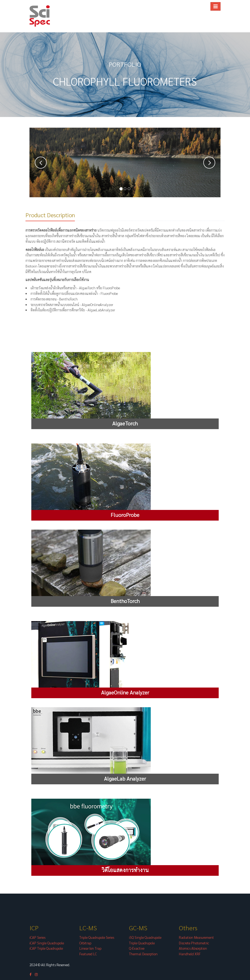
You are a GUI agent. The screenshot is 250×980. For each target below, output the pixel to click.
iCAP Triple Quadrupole (46, 948)
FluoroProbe (111, 288)
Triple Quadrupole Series (97, 938)
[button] (41, 163)
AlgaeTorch (87, 288)
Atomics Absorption (193, 948)
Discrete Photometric (194, 943)
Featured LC (88, 954)
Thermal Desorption (143, 954)
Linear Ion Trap (90, 948)
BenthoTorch (68, 299)
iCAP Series (37, 938)
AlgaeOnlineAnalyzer (97, 305)
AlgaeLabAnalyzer (101, 310)
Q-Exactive (137, 948)
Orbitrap (85, 943)
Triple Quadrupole (142, 943)
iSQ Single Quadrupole (145, 938)
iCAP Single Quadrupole (47, 943)
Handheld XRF (190, 954)
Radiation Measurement (196, 938)
